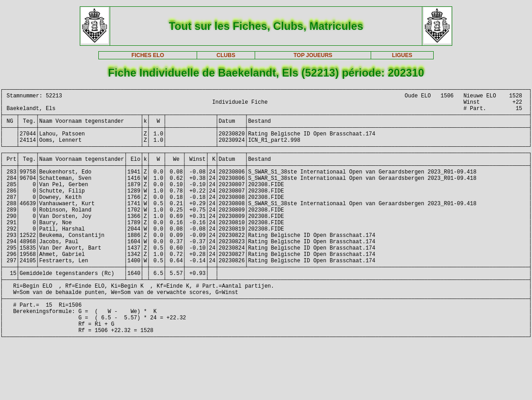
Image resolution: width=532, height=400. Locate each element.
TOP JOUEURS (313, 55)
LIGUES (402, 55)
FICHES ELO (148, 55)
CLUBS (226, 55)
